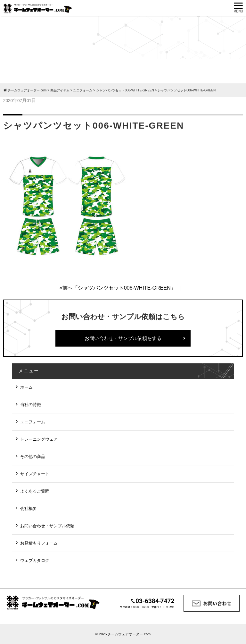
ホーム (26, 387)
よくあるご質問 (35, 491)
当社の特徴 (31, 405)
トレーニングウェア (39, 439)
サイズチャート (35, 474)
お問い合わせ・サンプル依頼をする (123, 338)
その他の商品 (33, 457)
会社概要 (29, 508)
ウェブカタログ (35, 560)
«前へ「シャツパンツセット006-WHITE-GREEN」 (118, 288)
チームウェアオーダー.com (129, 634)
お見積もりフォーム (39, 543)
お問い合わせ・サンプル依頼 (47, 526)
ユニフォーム (33, 422)
